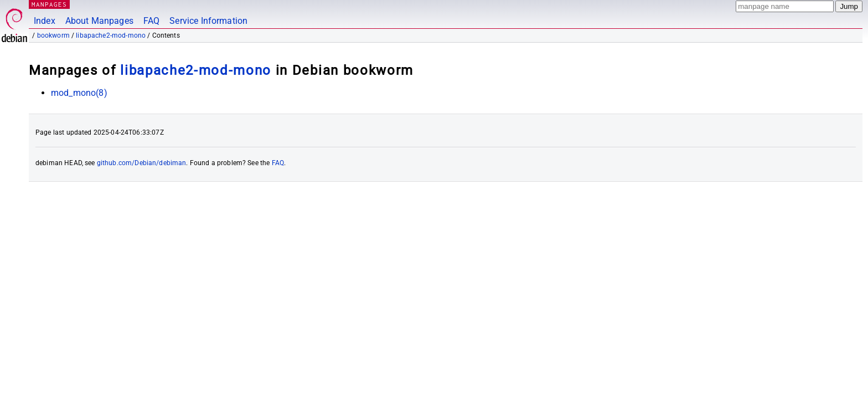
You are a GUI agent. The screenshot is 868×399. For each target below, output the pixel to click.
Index (45, 21)
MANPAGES (49, 4)
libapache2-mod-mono (111, 35)
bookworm (53, 35)
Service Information (208, 21)
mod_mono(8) (79, 93)
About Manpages (99, 21)
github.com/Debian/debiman (142, 163)
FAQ (151, 21)
